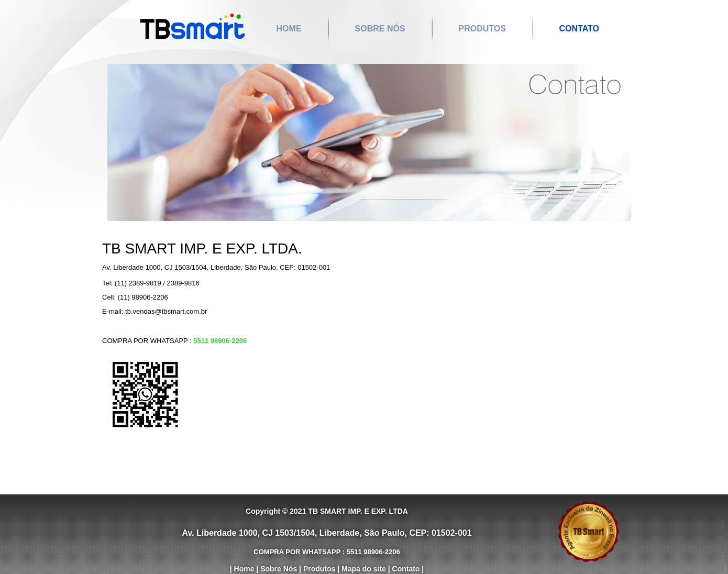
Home (289, 29)
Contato (579, 29)
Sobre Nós (380, 29)
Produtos (482, 29)
